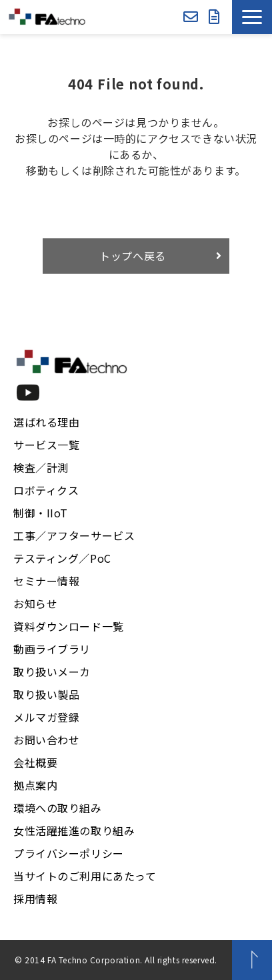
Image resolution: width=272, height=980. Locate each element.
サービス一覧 (46, 445)
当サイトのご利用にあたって (85, 876)
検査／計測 (41, 467)
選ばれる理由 (46, 422)
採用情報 (35, 899)
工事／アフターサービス (74, 535)
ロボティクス (46, 490)
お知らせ (35, 603)
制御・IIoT (41, 513)
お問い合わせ (191, 17)
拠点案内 (35, 785)
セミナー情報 (46, 581)
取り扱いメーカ (52, 672)
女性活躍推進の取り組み (74, 830)
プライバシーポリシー (69, 853)
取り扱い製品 (46, 694)
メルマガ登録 (46, 717)
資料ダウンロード (214, 17)
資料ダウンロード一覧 (69, 626)
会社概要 (35, 762)
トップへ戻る (133, 256)
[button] (252, 17)
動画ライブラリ (52, 649)
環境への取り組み (58, 808)
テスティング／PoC (62, 558)
